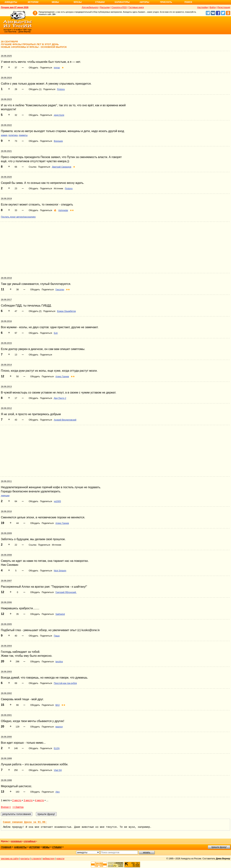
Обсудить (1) (35, 89)
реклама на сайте (10, 859)
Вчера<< (6, 807)
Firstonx (61, 89)
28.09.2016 (6, 321)
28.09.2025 (6, 56)
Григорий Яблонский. (66, 592)
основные (16, 841)
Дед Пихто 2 (60, 398)
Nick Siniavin (60, 571)
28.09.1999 (6, 758)
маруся (59, 727)
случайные (30, 841)
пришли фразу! (219, 847)
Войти (213, 7)
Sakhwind (60, 614)
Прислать (166, 2)
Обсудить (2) (35, 311)
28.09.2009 (6, 533)
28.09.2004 (6, 646)
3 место (28, 800)
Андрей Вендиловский (65, 420)
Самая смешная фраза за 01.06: (25, 822)
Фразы (78, 2)
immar (57, 68)
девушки (5, 496)
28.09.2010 (6, 511)
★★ (72, 210)
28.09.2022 (6, 125)
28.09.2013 (6, 387)
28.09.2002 (6, 693)
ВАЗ (57, 705)
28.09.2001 (6, 715)
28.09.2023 (6, 99)
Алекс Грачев (62, 377)
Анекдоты (11, 2)
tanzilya (59, 662)
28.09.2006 (6, 602)
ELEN (57, 748)
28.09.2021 (6, 151)
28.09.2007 (6, 581)
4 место (39, 800)
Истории (33, 2)
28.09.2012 (6, 408)
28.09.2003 (6, 672)
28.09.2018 (6, 278)
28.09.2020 (6, 177)
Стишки (100, 2)
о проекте (36, 859)
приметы (23, 135)
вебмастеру (49, 859)
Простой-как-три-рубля (65, 683)
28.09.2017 (6, 300)
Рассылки (105, 7)
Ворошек (58, 141)
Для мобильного (90, 7)
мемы (46, 847)
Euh (56, 333)
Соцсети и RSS (119, 7)
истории (35, 847)
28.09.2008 (6, 555)
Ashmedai (63, 210)
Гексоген (60, 290)
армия (4, 135)
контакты (25, 859)
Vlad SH (58, 770)
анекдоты (20, 847)
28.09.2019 (6, 199)
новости (60, 859)
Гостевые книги (136, 7)
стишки (57, 847)
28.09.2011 (6, 481)
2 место (17, 800)
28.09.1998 (6, 780)
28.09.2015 (6, 343)
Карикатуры (122, 2)
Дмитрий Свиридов (62, 167)
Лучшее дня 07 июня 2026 (15, 7)
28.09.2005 (6, 624)
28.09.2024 (6, 78)
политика (13, 135)
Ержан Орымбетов (66, 311)
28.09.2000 (6, 737)
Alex (57, 792)
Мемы (55, 2)
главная (6, 847)
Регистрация (224, 7)
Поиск (188, 2)
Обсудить (33, 68)
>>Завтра (18, 807)
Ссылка (32, 167)
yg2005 (57, 501)
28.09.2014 (6, 365)
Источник (58, 189)
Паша (57, 636)
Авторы (144, 2)
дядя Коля (59, 115)
